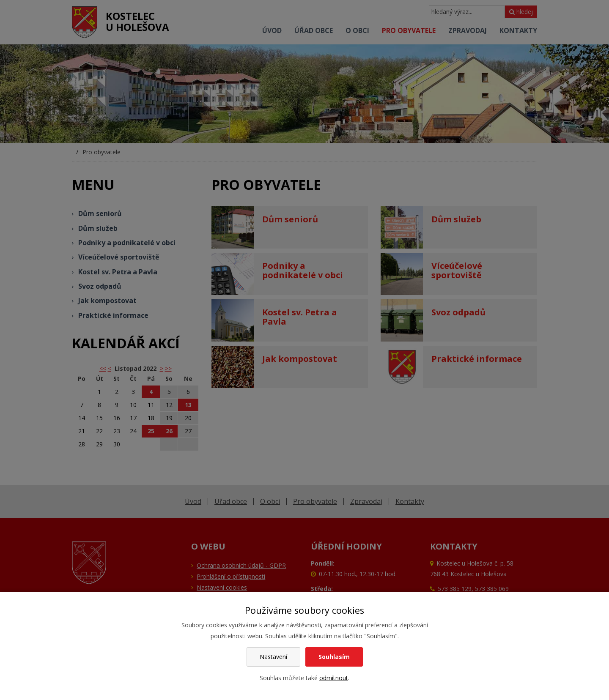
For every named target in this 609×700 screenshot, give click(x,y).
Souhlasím (334, 657)
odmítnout (334, 678)
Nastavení (273, 657)
